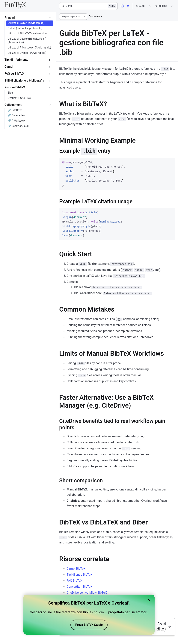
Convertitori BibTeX (80, 587)
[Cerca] (88, 6)
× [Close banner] (149, 600)
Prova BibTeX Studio (89, 625)
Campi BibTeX (76, 569)
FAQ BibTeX (74, 581)
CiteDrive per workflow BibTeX (87, 593)
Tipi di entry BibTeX (80, 575)
